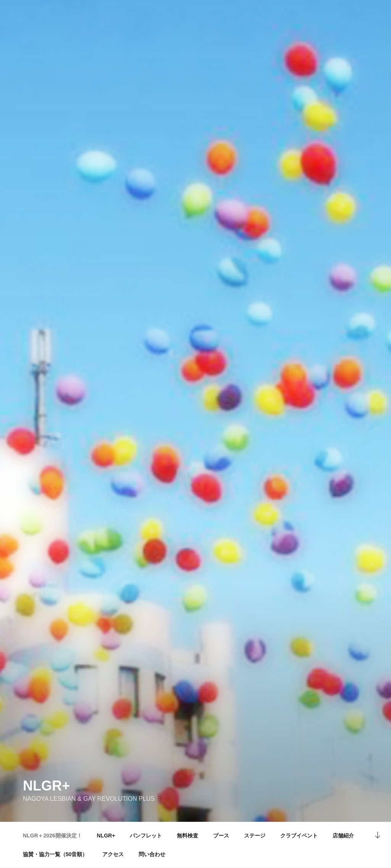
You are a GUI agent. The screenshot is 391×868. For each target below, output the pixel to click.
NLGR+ (46, 786)
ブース (221, 836)
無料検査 (187, 836)
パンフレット (146, 836)
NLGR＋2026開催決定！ (53, 836)
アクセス (113, 854)
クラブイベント (299, 836)
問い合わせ (152, 854)
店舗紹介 (343, 836)
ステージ (255, 836)
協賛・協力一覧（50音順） (55, 854)
